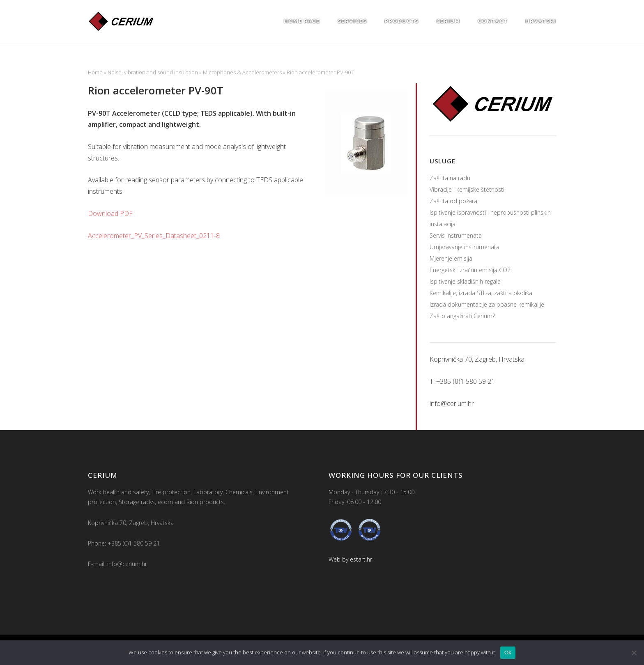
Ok (508, 652)
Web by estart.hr (350, 559)
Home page (302, 21)
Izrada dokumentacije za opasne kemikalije (487, 304)
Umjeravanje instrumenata (465, 247)
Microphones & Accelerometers (242, 72)
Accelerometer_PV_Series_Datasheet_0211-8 (154, 236)
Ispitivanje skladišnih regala (465, 281)
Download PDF (110, 213)
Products (401, 21)
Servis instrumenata (456, 235)
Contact (493, 21)
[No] (634, 653)
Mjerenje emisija (451, 258)
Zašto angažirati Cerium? (462, 316)
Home (95, 72)
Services (352, 21)
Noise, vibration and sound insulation (153, 72)
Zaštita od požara (453, 201)
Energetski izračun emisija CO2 (470, 270)
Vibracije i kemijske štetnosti (467, 189)
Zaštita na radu (450, 178)
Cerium (448, 21)
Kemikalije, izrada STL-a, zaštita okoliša (481, 293)
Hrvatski (541, 21)
